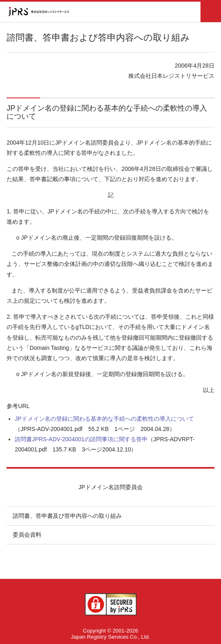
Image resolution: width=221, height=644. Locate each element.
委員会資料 (27, 535)
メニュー (211, 12)
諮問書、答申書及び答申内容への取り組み (67, 516)
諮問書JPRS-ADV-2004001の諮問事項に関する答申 (81, 439)
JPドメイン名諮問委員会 (110, 487)
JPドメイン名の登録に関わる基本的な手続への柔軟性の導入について (104, 419)
